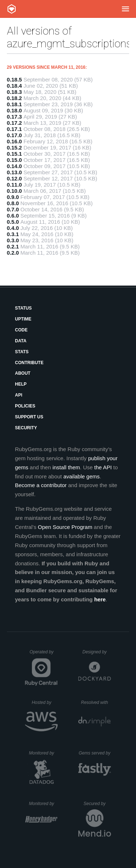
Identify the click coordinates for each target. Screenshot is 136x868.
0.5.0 (13, 222)
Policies (25, 406)
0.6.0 (13, 216)
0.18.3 (15, 92)
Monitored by (44, 753)
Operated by (44, 654)
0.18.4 (15, 86)
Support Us (29, 417)
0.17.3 (15, 117)
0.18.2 (15, 98)
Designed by (96, 652)
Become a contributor (41, 485)
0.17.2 (15, 123)
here (100, 599)
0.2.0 (13, 253)
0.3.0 (13, 240)
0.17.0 (15, 135)
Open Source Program (65, 527)
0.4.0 (13, 228)
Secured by (97, 804)
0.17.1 (15, 129)
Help (21, 384)
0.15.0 (15, 160)
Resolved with (96, 702)
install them (66, 467)
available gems (82, 476)
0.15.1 (15, 154)
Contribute (29, 363)
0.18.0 (15, 110)
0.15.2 (15, 148)
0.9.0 (13, 197)
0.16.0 (15, 141)
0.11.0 (15, 185)
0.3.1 (13, 234)
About (23, 373)
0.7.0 (13, 209)
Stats (22, 352)
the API (103, 467)
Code (21, 330)
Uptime (23, 319)
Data (21, 341)
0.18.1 (15, 104)
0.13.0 (15, 172)
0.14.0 (15, 166)
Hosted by (45, 702)
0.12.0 (15, 178)
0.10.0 (15, 191)
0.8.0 (13, 203)
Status (23, 308)
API (18, 395)
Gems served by (95, 753)
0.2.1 (13, 246)
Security (26, 428)
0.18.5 (15, 79)
